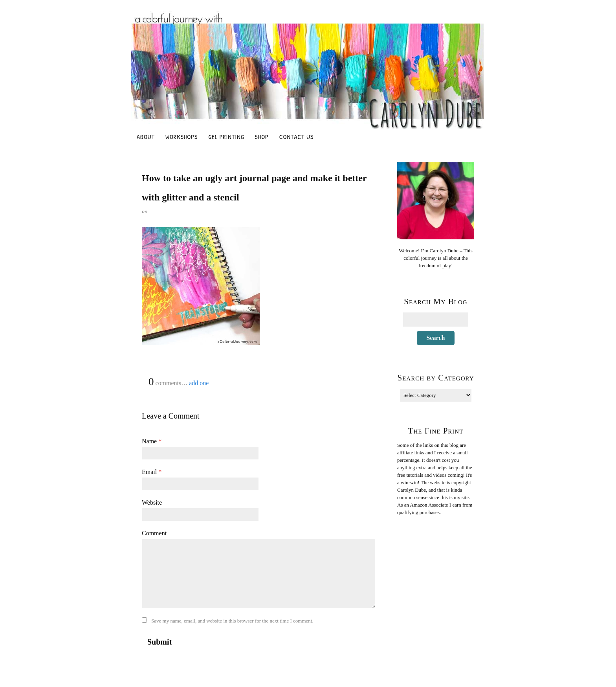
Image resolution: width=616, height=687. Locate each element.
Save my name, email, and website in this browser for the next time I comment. (232, 621)
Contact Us (297, 137)
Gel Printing (226, 137)
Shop (261, 137)
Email (152, 472)
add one (199, 383)
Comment (154, 533)
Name (152, 441)
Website (152, 502)
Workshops (181, 137)
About (146, 137)
